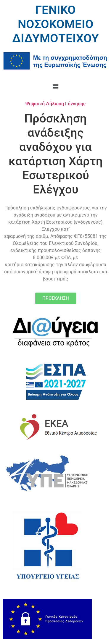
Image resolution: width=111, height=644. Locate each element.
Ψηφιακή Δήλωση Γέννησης (55, 104)
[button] (55, 87)
